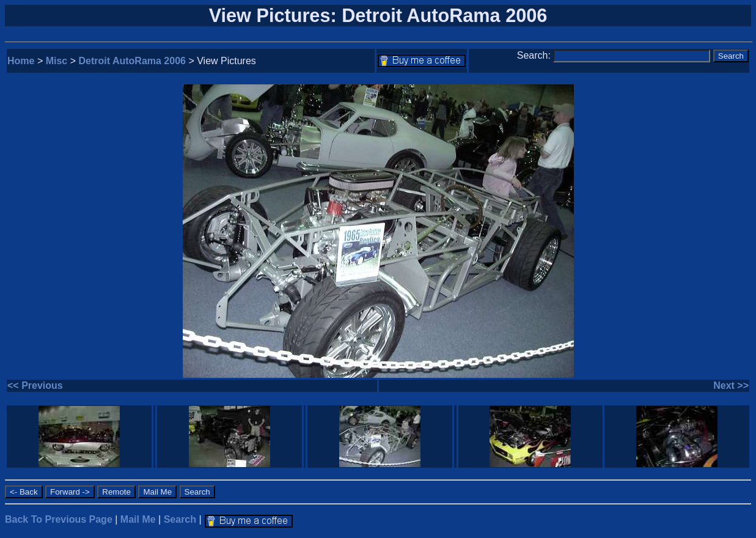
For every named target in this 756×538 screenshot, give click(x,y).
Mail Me (138, 519)
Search (180, 519)
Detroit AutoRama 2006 (132, 61)
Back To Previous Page (59, 519)
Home (21, 61)
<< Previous (35, 385)
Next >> (731, 385)
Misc (57, 61)
